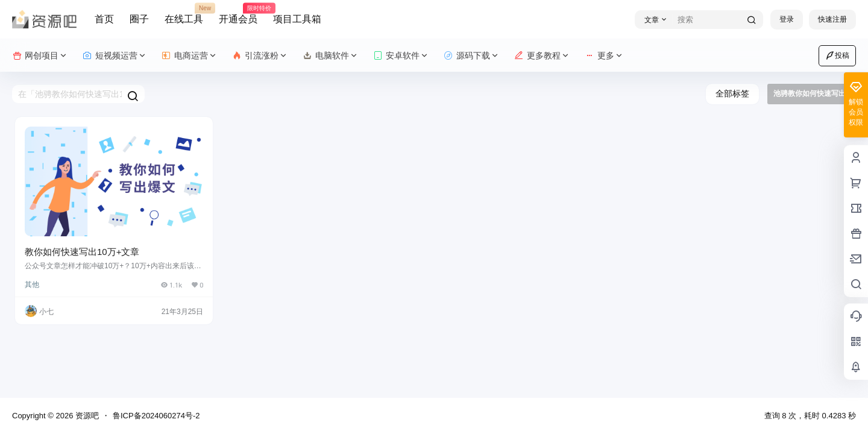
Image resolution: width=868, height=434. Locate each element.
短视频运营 (115, 56)
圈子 (139, 19)
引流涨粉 (260, 56)
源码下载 (472, 56)
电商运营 (190, 56)
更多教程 (542, 56)
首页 (104, 19)
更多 (604, 56)
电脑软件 (331, 56)
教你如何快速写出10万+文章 (82, 252)
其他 (32, 285)
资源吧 (86, 416)
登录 (787, 19)
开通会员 (238, 14)
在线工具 (184, 14)
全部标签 (732, 93)
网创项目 (40, 56)
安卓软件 (401, 56)
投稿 (837, 55)
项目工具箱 (297, 19)
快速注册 (832, 19)
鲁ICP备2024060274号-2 (156, 416)
